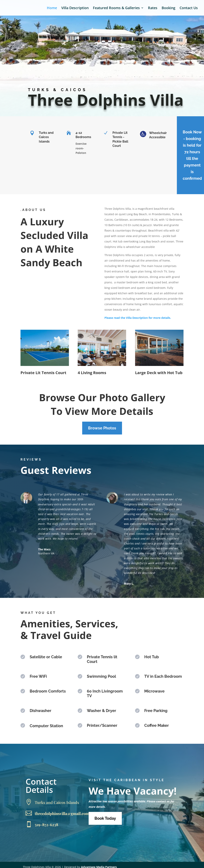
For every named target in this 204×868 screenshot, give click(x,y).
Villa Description (75, 8)
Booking (168, 8)
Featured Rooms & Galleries (116, 8)
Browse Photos (102, 428)
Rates (153, 8)
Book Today (105, 818)
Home (52, 8)
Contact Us (189, 8)
